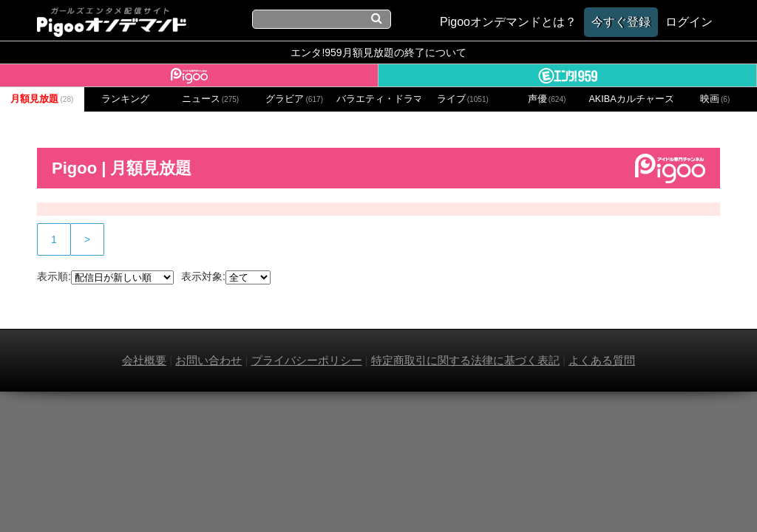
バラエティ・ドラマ (378, 99)
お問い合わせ (208, 360)
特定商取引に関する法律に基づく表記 (465, 360)
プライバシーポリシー (307, 360)
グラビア (294, 99)
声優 (547, 99)
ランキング (125, 99)
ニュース (211, 99)
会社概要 (144, 360)
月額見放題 (42, 99)
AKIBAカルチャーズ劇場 (631, 99)
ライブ (463, 99)
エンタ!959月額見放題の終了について (378, 52)
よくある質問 (602, 360)
